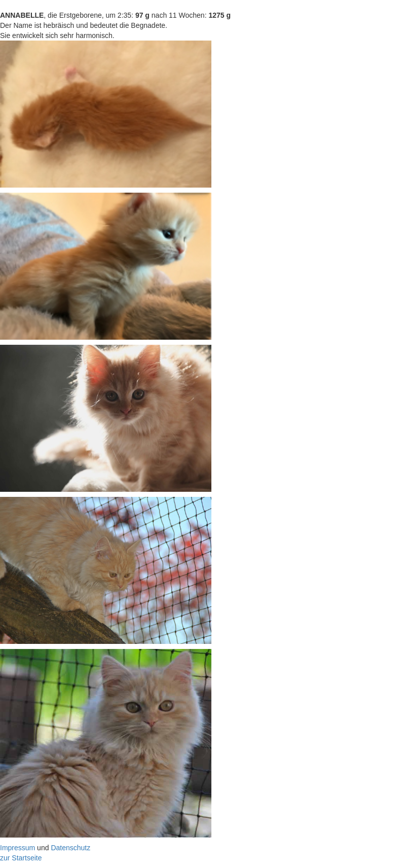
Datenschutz (70, 848)
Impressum (17, 848)
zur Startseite (21, 858)
